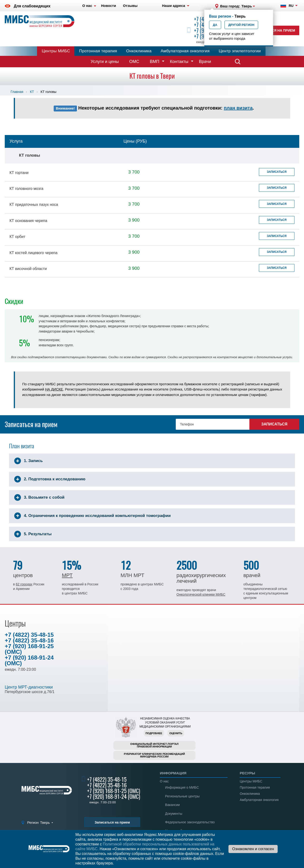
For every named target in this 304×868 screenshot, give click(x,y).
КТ (32, 92)
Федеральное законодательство (190, 822)
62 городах (24, 584)
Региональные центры (182, 796)
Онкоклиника (139, 51)
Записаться (277, 172)
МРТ (67, 575)
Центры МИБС (56, 51)
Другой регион (241, 25)
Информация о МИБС (182, 787)
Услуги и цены (105, 62)
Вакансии (172, 805)
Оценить (176, 733)
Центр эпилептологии (240, 51)
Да (215, 25)
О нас (164, 781)
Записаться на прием (274, 30)
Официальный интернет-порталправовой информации (154, 745)
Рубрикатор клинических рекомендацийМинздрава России (154, 755)
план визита (238, 108)
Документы (174, 814)
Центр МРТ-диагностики (29, 687)
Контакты (179, 62)
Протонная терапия (98, 51)
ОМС (134, 62)
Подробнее (154, 733)
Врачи (205, 62)
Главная (17, 92)
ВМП (155, 62)
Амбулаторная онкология (185, 51)
